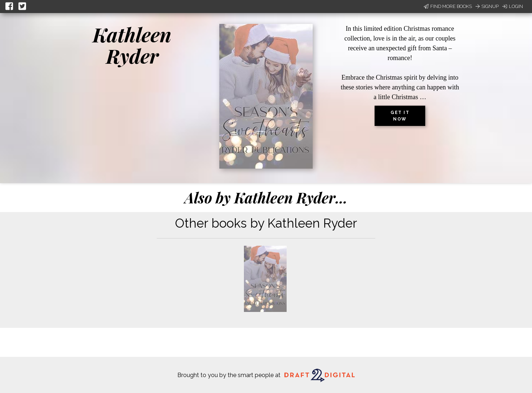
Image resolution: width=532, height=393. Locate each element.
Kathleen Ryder (132, 45)
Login (513, 6)
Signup (487, 6)
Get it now (400, 116)
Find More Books (448, 6)
